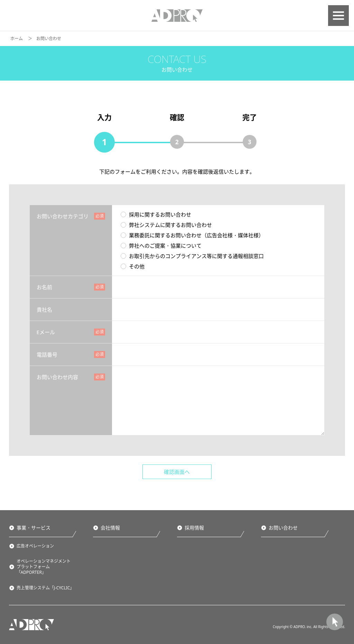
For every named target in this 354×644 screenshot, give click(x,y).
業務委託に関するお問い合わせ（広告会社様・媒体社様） (192, 235)
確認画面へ (177, 472)
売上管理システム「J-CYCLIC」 (45, 588)
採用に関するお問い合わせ (156, 214)
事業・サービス (33, 528)
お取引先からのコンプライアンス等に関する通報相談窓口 (192, 256)
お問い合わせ (283, 528)
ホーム (17, 39)
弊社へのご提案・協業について (161, 246)
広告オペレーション (35, 546)
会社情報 (110, 528)
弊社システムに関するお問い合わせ (166, 225)
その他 (133, 266)
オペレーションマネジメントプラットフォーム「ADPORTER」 (44, 567)
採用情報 (194, 528)
